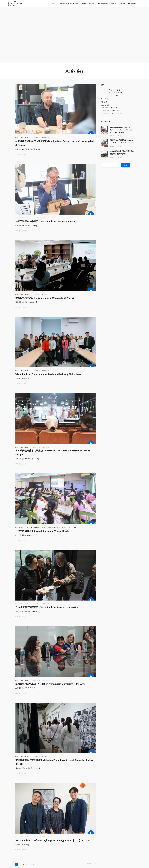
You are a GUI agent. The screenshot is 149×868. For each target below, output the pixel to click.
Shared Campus (103, 4)
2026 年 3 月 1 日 (21, 485)
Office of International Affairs (60, 841)
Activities (46, 82)
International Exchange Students (91, 850)
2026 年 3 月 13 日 (21, 328)
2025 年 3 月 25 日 (21, 794)
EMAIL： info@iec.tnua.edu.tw (120, 850)
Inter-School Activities (108, 52)
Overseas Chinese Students (90, 841)
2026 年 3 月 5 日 (21, 408)
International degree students (69, 4)
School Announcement (108, 40)
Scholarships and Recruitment (110, 58)
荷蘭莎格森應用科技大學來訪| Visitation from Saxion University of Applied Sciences (121, 74)
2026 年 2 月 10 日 (21, 561)
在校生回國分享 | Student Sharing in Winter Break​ (42, 475)
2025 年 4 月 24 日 (21, 718)
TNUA (54, 836)
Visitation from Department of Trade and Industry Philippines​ (48, 319)
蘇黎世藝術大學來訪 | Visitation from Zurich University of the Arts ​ (50, 628)
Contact (122, 4)
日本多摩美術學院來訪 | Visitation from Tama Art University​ (47, 552)
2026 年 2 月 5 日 (21, 638)
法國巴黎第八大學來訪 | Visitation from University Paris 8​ (45, 166)
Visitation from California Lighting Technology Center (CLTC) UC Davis (53, 785)
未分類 (103, 46)
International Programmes (109, 34)
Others (114, 4)
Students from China (88, 836)
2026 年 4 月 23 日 (21, 175)
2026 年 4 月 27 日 (21, 99)
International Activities (31, 82)
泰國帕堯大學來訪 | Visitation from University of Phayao (45, 242)
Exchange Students (88, 4)
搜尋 (126, 110)
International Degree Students (28, 472)
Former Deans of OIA (58, 845)
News (17, 82)
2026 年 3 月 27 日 (21, 252)
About (53, 4)
